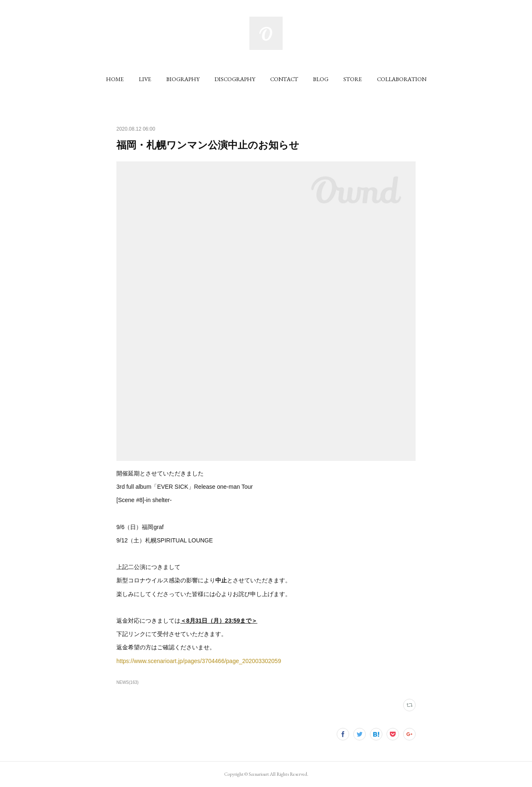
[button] (115, 79)
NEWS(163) (127, 682)
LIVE (145, 79)
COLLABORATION (402, 79)
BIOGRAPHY (183, 79)
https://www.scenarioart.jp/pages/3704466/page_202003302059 (199, 661)
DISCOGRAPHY (235, 79)
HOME (115, 79)
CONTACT (284, 79)
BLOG (321, 79)
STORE (353, 79)
